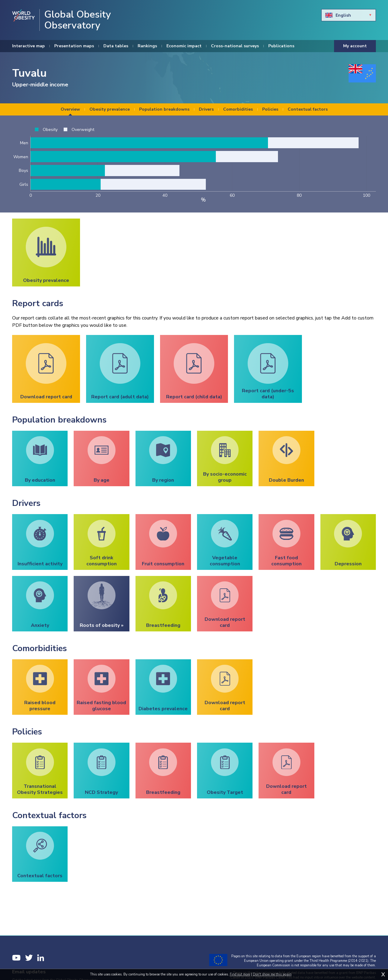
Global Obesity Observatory (78, 20)
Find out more (240, 974)
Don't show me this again (272, 974)
